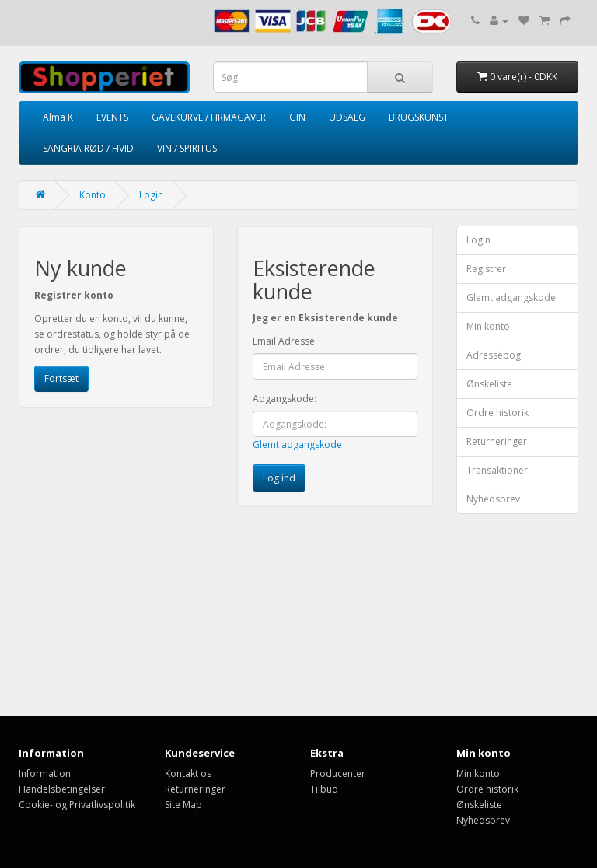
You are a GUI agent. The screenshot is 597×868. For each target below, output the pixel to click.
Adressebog (494, 355)
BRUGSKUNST (419, 117)
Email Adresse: (285, 341)
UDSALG (347, 117)
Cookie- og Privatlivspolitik (77, 805)
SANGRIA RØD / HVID (88, 148)
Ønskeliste (489, 384)
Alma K (58, 117)
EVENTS (112, 117)
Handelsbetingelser (62, 789)
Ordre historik (497, 413)
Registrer (486, 269)
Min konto (488, 326)
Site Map (183, 805)
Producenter (338, 773)
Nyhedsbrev (493, 499)
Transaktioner (497, 470)
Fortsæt (61, 378)
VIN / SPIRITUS (187, 148)
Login (151, 195)
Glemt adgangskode (297, 444)
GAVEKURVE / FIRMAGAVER (209, 117)
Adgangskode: (285, 399)
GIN (297, 117)
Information (45, 773)
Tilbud (324, 789)
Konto (93, 195)
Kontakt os (188, 773)
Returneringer (497, 441)
